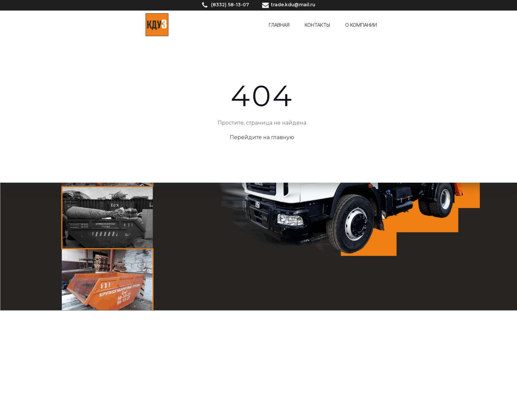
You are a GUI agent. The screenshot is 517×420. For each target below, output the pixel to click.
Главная (279, 25)
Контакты (317, 25)
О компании (361, 25)
